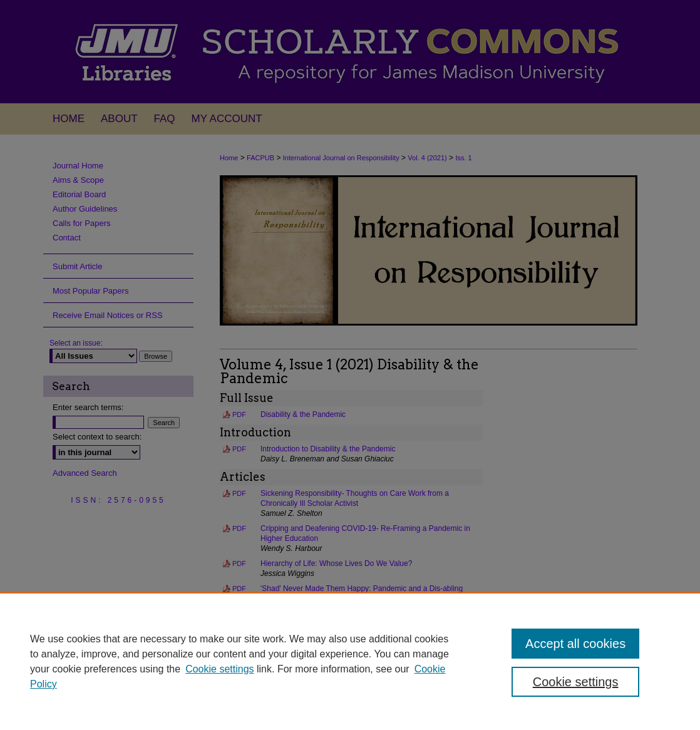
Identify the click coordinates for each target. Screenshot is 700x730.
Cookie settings (219, 669)
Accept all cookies (575, 644)
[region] (350, 661)
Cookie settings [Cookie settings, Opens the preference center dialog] (576, 682)
